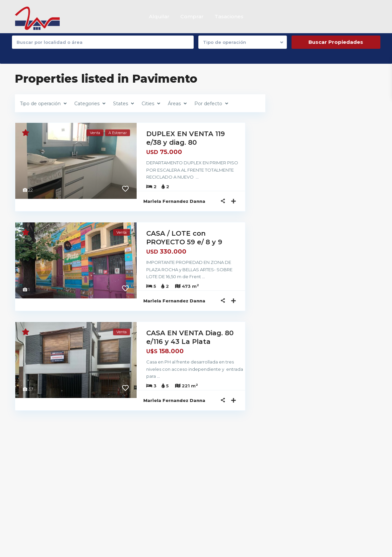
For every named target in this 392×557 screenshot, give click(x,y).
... (166, 177)
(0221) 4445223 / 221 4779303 (184, 480)
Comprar (192, 16)
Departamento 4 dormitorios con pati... (329, 472)
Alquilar (159, 16)
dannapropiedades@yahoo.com (188, 490)
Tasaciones (229, 16)
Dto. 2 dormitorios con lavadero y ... (330, 500)
